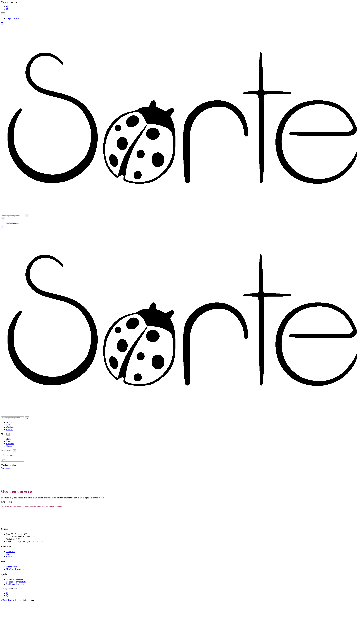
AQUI (101, 498)
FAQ (8, 554)
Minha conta (12, 567)
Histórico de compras (15, 569)
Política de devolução (15, 584)
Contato (10, 429)
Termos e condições (15, 579)
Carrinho (10, 427)
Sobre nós (11, 552)
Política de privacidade (16, 582)
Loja (8, 425)
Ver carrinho (6, 468)
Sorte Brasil (8, 600)
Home (9, 422)
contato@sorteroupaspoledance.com (27, 541)
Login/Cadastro (13, 18)
